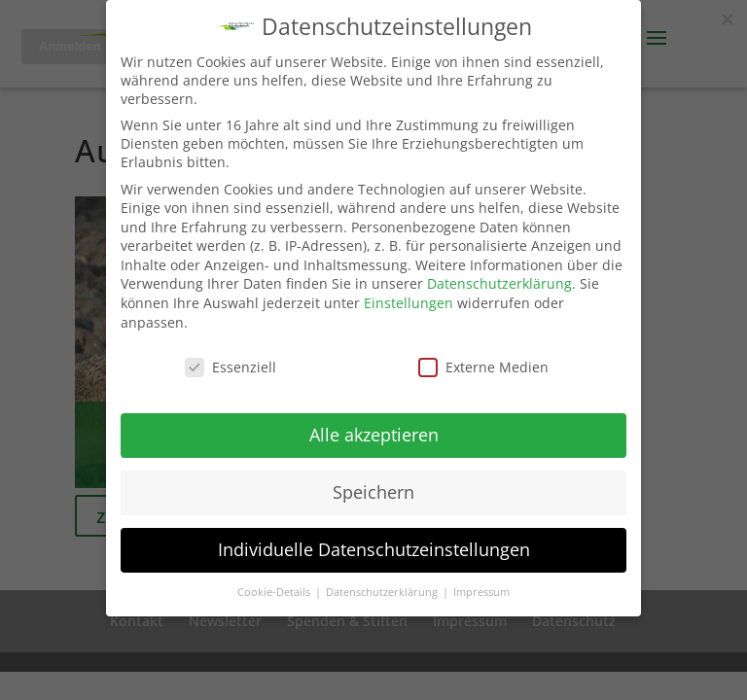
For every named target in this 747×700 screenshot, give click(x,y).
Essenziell (231, 367)
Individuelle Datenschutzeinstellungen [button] (374, 549)
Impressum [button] (481, 592)
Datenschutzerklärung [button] (383, 592)
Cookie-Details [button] (275, 592)
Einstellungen (409, 303)
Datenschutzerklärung (499, 283)
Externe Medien (483, 367)
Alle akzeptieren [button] (374, 435)
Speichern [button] (373, 492)
